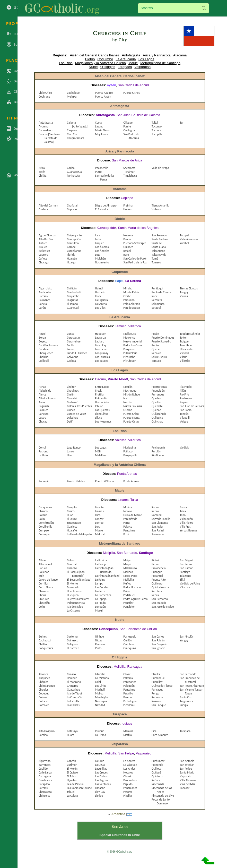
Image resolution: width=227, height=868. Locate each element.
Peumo (128, 697)
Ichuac (99, 406)
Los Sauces (102, 361)
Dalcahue (72, 418)
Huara (71, 735)
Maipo (127, 560)
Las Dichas (101, 776)
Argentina (119, 814)
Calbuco (43, 410)
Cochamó (73, 402)
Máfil (98, 451)
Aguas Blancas (47, 235)
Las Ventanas (103, 784)
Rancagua (135, 667)
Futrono (43, 451)
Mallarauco (130, 568)
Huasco (128, 209)
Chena (42, 595)
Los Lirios (101, 686)
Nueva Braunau (133, 406)
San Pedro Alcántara (192, 686)
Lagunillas (101, 769)
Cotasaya (72, 731)
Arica (42, 168)
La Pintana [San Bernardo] (104, 570)
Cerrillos (43, 583)
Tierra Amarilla (160, 205)
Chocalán (44, 603)
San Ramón (187, 568)
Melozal (100, 534)
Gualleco (72, 527)
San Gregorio (159, 644)
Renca (155, 595)
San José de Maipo (163, 607)
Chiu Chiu (73, 134)
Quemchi (157, 406)
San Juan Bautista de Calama (138, 115)
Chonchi (72, 398)
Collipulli (44, 361)
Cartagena (45, 776)
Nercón (128, 402)
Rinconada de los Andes (162, 790)
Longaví (100, 519)
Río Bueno (158, 455)
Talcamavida (159, 255)
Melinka (72, 97)
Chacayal (44, 262)
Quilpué (156, 772)
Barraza (43, 296)
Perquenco (130, 349)
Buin (41, 576)
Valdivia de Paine (190, 583)
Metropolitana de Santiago (160, 63)
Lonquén (101, 607)
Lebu (98, 239)
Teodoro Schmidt (190, 334)
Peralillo (128, 693)
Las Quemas (102, 410)
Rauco (155, 507)
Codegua (44, 693)
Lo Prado (101, 603)
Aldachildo (45, 391)
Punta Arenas (127, 474)
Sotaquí (156, 308)
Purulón (156, 451)
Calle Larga (45, 772)
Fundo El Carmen (77, 353)
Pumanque (158, 678)
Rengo (155, 693)
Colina (71, 560)
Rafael (127, 251)
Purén (155, 345)
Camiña (43, 735)
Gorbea (71, 361)
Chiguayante (74, 235)
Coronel (72, 247)
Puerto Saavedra (161, 341)
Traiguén (185, 341)
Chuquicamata (76, 138)
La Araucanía (126, 59)
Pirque (155, 564)
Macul (99, 611)
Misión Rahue (132, 394)
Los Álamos (102, 247)
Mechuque (130, 391)
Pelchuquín (158, 448)
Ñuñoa (127, 583)
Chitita (42, 176)
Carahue (44, 349)
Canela (43, 304)
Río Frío (185, 394)
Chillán (43, 644)
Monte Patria (131, 292)
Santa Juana (159, 247)
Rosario (156, 701)
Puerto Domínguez (163, 338)
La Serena (133, 281)
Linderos (100, 591)
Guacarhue (73, 690)
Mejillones (102, 134)
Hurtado (100, 292)
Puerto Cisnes (132, 93)
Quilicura (157, 583)
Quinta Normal (160, 587)
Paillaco (128, 451)
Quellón (156, 402)
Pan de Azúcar (132, 308)
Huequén (101, 334)
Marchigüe (102, 697)
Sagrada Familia (161, 519)
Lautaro (100, 341)
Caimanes (44, 300)
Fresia (99, 391)
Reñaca (156, 780)
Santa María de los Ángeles (138, 228)
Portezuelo (130, 637)
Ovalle (127, 296)
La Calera (72, 796)
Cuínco (71, 410)
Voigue (184, 422)
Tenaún (184, 414)
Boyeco (43, 341)
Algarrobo (45, 761)
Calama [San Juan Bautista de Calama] (49, 138)
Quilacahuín (159, 414)
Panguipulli (130, 455)
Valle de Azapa (160, 168)
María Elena (102, 130)
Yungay (184, 640)
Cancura (43, 414)
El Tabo (71, 776)
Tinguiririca (187, 701)
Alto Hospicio (47, 731)
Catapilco (44, 784)
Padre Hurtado (132, 587)
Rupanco (185, 402)
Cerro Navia (46, 587)
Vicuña (184, 296)
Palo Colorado (132, 304)
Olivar (127, 674)
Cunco (71, 334)
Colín (42, 519)
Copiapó (127, 198)
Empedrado (74, 523)
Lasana (99, 126)
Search (204, 8)
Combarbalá (74, 292)
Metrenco (129, 338)
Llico (98, 515)
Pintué (155, 560)
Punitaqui (157, 288)
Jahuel (71, 792)
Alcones (43, 674)
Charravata (45, 792)
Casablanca (45, 780)
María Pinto (130, 576)
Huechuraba (74, 591)
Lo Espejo (101, 599)
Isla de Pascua (75, 784)
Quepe (156, 349)
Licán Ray (101, 345)
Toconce (156, 130)
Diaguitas (72, 300)
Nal (125, 398)
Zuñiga (184, 705)
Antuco (43, 243)
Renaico (156, 353)
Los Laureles (103, 357)
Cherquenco (46, 353)
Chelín (71, 394)
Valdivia (121, 440)
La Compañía (75, 697)
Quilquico (157, 418)
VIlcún (184, 357)
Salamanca (158, 304)
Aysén (111, 85)
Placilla (156, 674)
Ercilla (71, 345)
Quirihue (129, 644)
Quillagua (129, 130)
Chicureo (44, 599)
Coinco (43, 697)
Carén (42, 308)
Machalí (100, 690)
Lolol (98, 682)
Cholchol (44, 357)
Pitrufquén (130, 361)
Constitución (46, 523)
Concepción (107, 228)
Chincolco (44, 796)
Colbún (43, 515)
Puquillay (157, 682)
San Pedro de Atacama (131, 136)
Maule (133, 63)
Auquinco (44, 678)
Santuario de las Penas (105, 178)
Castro (42, 418)
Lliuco (99, 418)
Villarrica (134, 326)
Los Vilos (100, 308)
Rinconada (158, 784)
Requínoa (157, 697)
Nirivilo (128, 511)
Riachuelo (186, 387)
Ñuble (93, 67)
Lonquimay (102, 353)
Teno (183, 515)
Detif (70, 422)
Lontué (99, 523)
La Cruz (100, 761)
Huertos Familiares (78, 599)
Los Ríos (66, 63)
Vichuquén (186, 519)
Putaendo (157, 765)
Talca (134, 500)
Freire (70, 349)
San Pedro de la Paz (135, 262)
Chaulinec (73, 391)
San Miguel (187, 560)
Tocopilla (157, 134)
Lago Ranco (74, 448)
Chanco (43, 511)
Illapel (119, 281)
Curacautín (73, 338)
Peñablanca (130, 788)
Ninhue (100, 637)
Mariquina (129, 448)
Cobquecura (46, 648)
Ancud (42, 402)
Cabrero (43, 255)
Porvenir (44, 481)
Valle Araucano (189, 239)
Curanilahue (74, 251)
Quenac (156, 410)
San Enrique (159, 705)
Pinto (98, 648)
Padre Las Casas (133, 345)
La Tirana (101, 735)
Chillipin (72, 288)
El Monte (72, 583)
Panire (127, 126)
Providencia (159, 568)
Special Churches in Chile (120, 835)
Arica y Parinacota (157, 55)
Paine (127, 591)
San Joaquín (159, 603)
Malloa (99, 693)
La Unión (44, 455)
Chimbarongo (47, 686)
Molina (128, 507)
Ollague (128, 123)
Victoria (185, 353)
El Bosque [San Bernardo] (76, 574)
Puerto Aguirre (104, 93)
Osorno (100, 379)
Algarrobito (45, 288)
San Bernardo (127, 553)
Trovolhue (186, 345)
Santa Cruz (186, 697)
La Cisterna (73, 611)
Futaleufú (101, 398)
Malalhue (101, 455)
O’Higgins (108, 67)
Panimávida (130, 519)
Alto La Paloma (47, 398)
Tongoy (184, 292)
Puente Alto (159, 580)
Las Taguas (102, 780)
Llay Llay (100, 792)
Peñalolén (129, 607)
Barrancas (45, 765)
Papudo (128, 784)
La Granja (101, 564)
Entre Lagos (102, 387)
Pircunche (129, 357)
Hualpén (72, 259)
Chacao (43, 422)
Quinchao (157, 422)
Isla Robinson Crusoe (79, 788)
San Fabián (158, 640)
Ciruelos (43, 690)
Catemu (43, 788)
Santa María (187, 772)
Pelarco (128, 527)
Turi (182, 123)
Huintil (99, 288)
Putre (98, 172)
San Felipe (126, 753)
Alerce (42, 394)
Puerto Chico (131, 414)
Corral (42, 448)
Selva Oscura (159, 357)
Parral (127, 523)
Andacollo (45, 292)
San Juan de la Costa (192, 406)
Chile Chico (45, 93)
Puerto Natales (76, 481)
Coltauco (44, 701)
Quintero (157, 776)
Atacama (180, 55)
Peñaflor (128, 603)
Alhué (42, 560)
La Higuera (102, 300)
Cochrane (44, 97)
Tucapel (185, 235)
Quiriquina (130, 648)
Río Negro (186, 398)
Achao (42, 387)
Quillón (128, 640)
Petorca (128, 792)
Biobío (90, 59)
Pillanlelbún (130, 353)
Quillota (156, 769)
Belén (42, 172)
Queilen (156, 398)
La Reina (100, 580)
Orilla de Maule (133, 515)
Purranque (158, 394)
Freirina (128, 205)
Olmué (127, 776)
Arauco (43, 247)
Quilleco (128, 247)
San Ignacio (158, 648)
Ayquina (43, 126)
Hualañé (72, 530)
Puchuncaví (158, 761)
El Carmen (73, 648)
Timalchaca (130, 176)
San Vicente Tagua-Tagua (191, 691)
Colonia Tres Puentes (79, 406)
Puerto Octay (131, 422)
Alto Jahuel (45, 564)
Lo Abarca (129, 761)
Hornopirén (102, 402)
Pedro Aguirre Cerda (135, 599)
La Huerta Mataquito (79, 534)
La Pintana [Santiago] (108, 576)
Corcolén (44, 705)
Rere (126, 255)
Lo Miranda (102, 678)
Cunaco (71, 674)
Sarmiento (158, 534)
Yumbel (184, 243)
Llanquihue (102, 414)
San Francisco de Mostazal (190, 680)
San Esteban (187, 765)
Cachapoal (45, 640)
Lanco (70, 451)
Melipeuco (130, 334)
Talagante (186, 576)
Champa (43, 591)
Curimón (72, 765)
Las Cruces (102, 772)
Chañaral (72, 205)
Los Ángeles (102, 251)
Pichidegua (130, 701)
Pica (154, 731)
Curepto (72, 507)
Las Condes (102, 587)
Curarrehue (74, 341)
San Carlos (158, 637)
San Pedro (186, 564)
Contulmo (73, 243)
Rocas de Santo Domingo (161, 801)
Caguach (44, 406)
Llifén (70, 455)
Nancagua (101, 701)
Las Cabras (73, 705)
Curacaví (72, 568)
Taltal (155, 123)
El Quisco (72, 772)
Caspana (72, 130)
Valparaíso (142, 67)
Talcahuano (158, 251)
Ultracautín (187, 349)
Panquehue (130, 780)
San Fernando (188, 674)
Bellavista (44, 251)
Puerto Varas (159, 387)
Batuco (43, 568)
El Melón (72, 769)
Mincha (128, 288)
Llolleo (99, 796)
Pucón (155, 334)
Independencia (76, 603)
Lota (98, 255)
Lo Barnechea (103, 595)
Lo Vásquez (130, 765)
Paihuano (129, 300)
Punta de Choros (161, 292)
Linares (123, 500)
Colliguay (72, 644)
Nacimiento (102, 262)
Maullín (128, 387)
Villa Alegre (187, 523)
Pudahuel (157, 576)
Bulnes (43, 637)
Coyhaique (73, 93)
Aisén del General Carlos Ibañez (95, 55)
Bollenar (44, 572)
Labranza (101, 338)
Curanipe (44, 534)
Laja (98, 235)
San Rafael (158, 530)
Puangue (157, 572)
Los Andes (129, 769)
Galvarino (73, 357)
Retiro (155, 511)
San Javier (158, 527)
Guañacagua (74, 172)
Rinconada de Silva (163, 796)
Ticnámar (129, 172)
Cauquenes (45, 507)
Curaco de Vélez (76, 414)
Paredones (130, 682)
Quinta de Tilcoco (162, 686)
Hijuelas (72, 780)
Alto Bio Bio (46, 239)
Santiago (146, 553)
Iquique (127, 723)
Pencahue (129, 530)
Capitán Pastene (48, 345)
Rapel (155, 296)
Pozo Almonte (160, 735)
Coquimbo (105, 59)
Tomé (155, 259)
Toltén (184, 338)
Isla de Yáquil (75, 693)
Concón (71, 761)
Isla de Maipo (75, 607)
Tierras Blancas (189, 288)
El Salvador (102, 209)
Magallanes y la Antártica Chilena (101, 63)
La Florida (101, 560)
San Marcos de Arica (127, 160)
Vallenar (156, 209)
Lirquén (100, 243)
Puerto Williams (105, 481)
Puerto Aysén (103, 97)
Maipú (127, 564)
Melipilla (109, 553)
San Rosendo (159, 235)
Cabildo (43, 769)
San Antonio (187, 761)
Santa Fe (157, 243)
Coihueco (73, 640)
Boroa (42, 338)
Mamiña (128, 731)
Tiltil (182, 580)
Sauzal (184, 507)
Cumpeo (44, 530)
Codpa (71, 168)
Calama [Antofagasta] (78, 124)
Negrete (128, 235)
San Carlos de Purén (135, 259)
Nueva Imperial (132, 341)
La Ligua (100, 765)
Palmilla (128, 678)
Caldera (43, 209)
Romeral (157, 515)
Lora (98, 527)
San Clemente (160, 523)
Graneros (72, 686)
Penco (127, 239)
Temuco (121, 326)
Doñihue (72, 678)
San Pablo (186, 410)
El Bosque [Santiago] (79, 580)
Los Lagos (146, 59)
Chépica (43, 682)
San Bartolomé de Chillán (138, 629)
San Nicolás (187, 637)
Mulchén (101, 259)
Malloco (128, 572)
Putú (126, 534)
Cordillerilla (45, 527)
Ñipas (99, 640)
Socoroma (129, 168)
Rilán (183, 391)
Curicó (71, 511)
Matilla (127, 735)
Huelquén (73, 595)
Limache (100, 788)
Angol (42, 334)
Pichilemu (129, 705)
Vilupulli (185, 418)
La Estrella (73, 701)
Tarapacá (125, 67)
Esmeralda (73, 587)
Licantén (100, 507)
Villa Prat (185, 527)
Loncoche (101, 349)
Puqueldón (158, 391)
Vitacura (185, 587)
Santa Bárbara (160, 239)
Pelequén (129, 686)
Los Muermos (103, 422)
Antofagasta (131, 55)
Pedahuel (129, 595)
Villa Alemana (188, 780)
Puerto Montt (118, 379)
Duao (70, 515)
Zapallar (185, 788)
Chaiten (72, 387)
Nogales (128, 772)
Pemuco (100, 644)
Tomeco (156, 262)
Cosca (99, 123)
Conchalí (72, 564)
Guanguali (73, 308)
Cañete (43, 259)
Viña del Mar (188, 784)
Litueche (100, 674)
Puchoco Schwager (134, 243)
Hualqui (72, 262)
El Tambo (72, 304)
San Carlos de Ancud (133, 85)
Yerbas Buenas (189, 530)
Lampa (99, 583)
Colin (42, 607)
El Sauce (72, 519)
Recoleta (157, 300)
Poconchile (102, 168)
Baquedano (45, 130)
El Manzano (74, 682)
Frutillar (100, 394)
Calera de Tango (48, 580)
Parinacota (73, 176)
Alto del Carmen (48, 205)
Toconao (157, 126)
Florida (71, 255)
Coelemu (72, 637)
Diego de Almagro (106, 205)
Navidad (100, 705)
